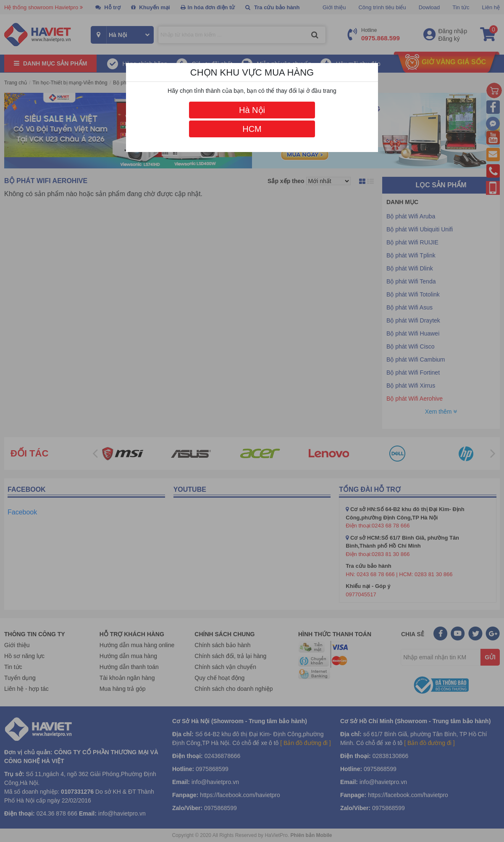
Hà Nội (252, 110)
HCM (252, 129)
